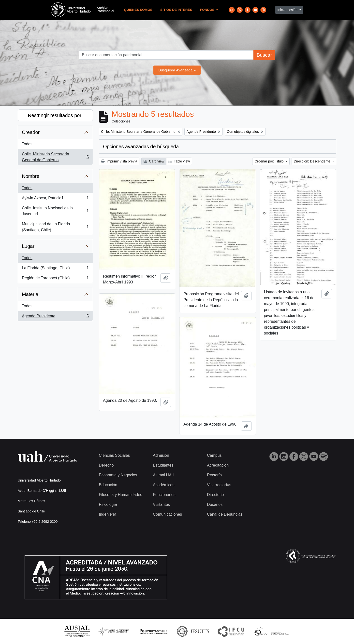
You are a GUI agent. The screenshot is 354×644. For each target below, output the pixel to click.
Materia (30, 294)
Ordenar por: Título (269, 161)
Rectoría (214, 475)
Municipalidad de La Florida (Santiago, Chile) (55, 227)
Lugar (28, 246)
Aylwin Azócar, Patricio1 (55, 199)
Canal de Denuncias (225, 514)
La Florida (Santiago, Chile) (55, 269)
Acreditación (218, 465)
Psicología (108, 504)
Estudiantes (163, 465)
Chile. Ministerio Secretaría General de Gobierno (55, 157)
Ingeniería (108, 514)
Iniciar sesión (288, 10)
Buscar (264, 55)
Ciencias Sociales (114, 455)
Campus (214, 455)
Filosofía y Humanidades (120, 495)
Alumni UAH (164, 475)
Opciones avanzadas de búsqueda (141, 147)
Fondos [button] (208, 10)
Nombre (31, 176)
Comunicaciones (167, 514)
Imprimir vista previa (119, 161)
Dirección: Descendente (313, 161)
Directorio (215, 495)
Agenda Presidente (55, 317)
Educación (108, 485)
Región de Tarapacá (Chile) (55, 279)
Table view (179, 161)
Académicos (164, 485)
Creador (31, 132)
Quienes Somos (138, 10)
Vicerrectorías (219, 485)
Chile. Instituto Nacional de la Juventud (55, 211)
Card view (154, 161)
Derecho (106, 465)
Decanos (215, 504)
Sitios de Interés (176, 10)
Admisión (161, 455)
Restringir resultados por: (55, 115)
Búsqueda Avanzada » (177, 70)
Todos (27, 144)
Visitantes (161, 504)
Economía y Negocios (118, 475)
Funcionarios (164, 495)
